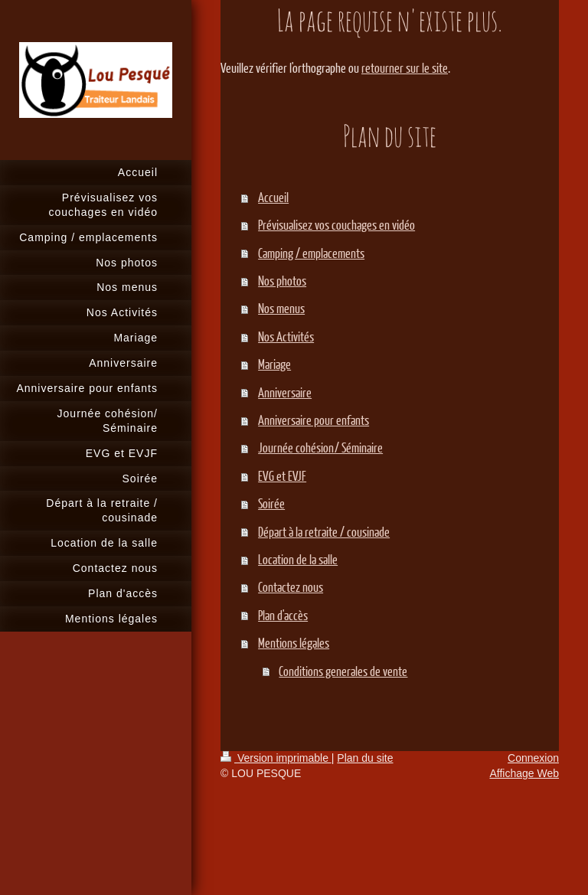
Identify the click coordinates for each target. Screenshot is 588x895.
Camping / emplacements (311, 253)
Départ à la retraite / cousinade (324, 532)
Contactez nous (291, 587)
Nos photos (282, 281)
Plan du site (365, 758)
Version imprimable (276, 758)
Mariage (274, 364)
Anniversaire (285, 392)
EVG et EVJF (282, 476)
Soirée (271, 503)
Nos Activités (286, 336)
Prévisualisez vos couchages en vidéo (336, 225)
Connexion (533, 758)
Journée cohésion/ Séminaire (320, 447)
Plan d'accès (283, 615)
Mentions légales (294, 643)
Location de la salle (298, 559)
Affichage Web (524, 773)
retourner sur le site (405, 68)
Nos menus (281, 308)
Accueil (273, 197)
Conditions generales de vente (343, 671)
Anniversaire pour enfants (314, 420)
